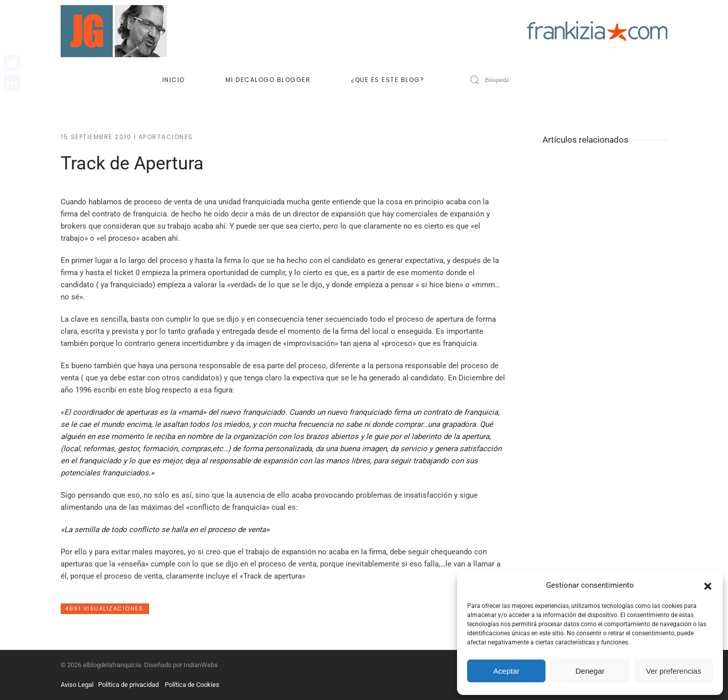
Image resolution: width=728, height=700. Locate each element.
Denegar (590, 671)
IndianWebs (201, 665)
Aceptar (507, 671)
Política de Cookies (192, 685)
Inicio (174, 80)
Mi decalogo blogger (268, 80)
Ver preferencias (674, 671)
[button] (708, 585)
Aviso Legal (77, 685)
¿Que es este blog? (388, 80)
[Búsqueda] (525, 80)
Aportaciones (166, 137)
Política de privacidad (128, 685)
